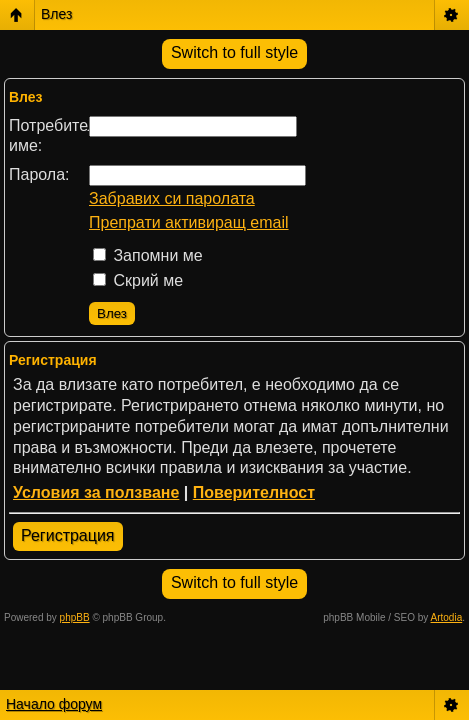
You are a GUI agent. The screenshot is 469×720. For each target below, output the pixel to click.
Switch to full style (234, 52)
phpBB (75, 617)
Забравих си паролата (172, 198)
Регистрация (68, 535)
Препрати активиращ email (189, 222)
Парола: (39, 174)
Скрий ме (138, 280)
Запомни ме (148, 255)
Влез (56, 14)
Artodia (447, 617)
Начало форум (54, 704)
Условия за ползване (96, 492)
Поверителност (254, 492)
